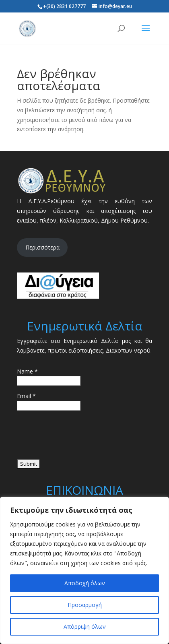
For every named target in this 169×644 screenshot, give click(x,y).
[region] (84, 570)
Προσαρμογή (85, 605)
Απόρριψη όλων (85, 626)
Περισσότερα (42, 247)
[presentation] (78, 438)
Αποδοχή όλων (85, 583)
